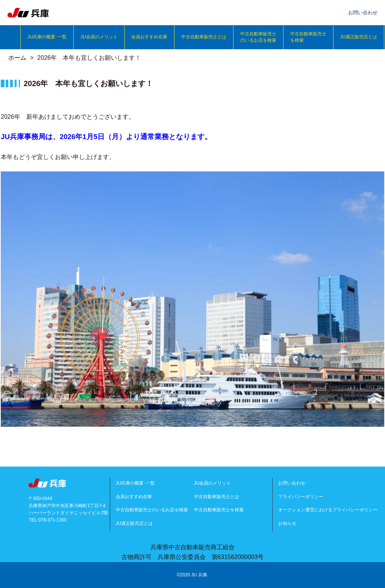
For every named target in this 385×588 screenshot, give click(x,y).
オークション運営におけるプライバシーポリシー (328, 510)
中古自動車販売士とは (204, 37)
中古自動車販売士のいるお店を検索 (258, 37)
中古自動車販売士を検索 (308, 37)
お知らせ (287, 523)
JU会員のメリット (99, 37)
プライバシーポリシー (301, 497)
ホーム (17, 58)
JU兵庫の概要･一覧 (47, 37)
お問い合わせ (292, 483)
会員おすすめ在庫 (149, 37)
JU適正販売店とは (358, 37)
